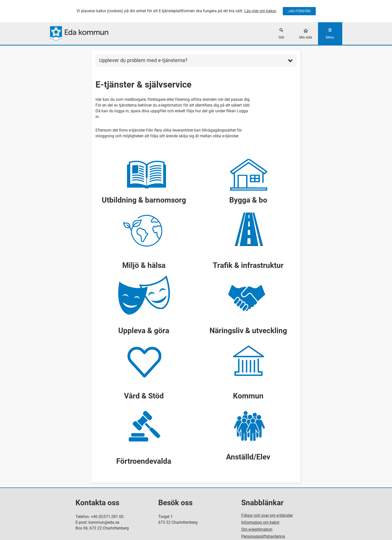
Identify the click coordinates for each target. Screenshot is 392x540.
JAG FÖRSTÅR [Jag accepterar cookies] (299, 11)
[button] (144, 178)
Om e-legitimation (257, 529)
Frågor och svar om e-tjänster (267, 515)
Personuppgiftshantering (263, 536)
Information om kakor (260, 522)
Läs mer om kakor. (260, 11)
